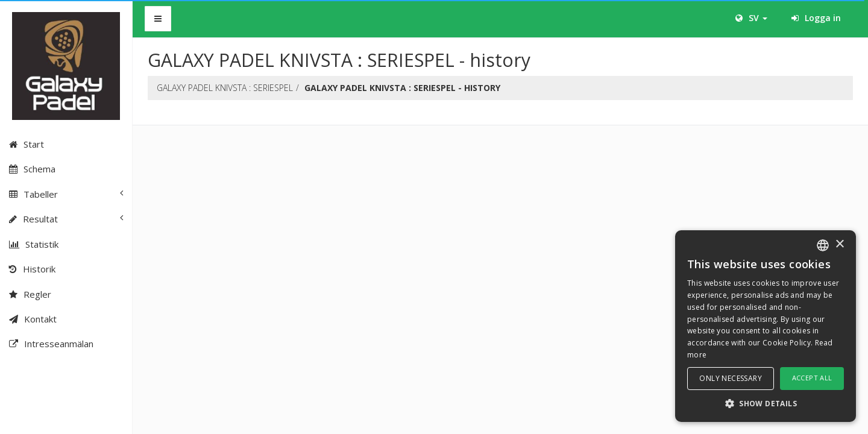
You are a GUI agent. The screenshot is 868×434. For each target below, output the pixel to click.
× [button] (839, 244)
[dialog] (766, 326)
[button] (766, 403)
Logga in (816, 18)
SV (751, 18)
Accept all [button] (812, 378)
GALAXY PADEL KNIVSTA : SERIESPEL (225, 88)
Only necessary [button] (731, 378)
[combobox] (823, 245)
